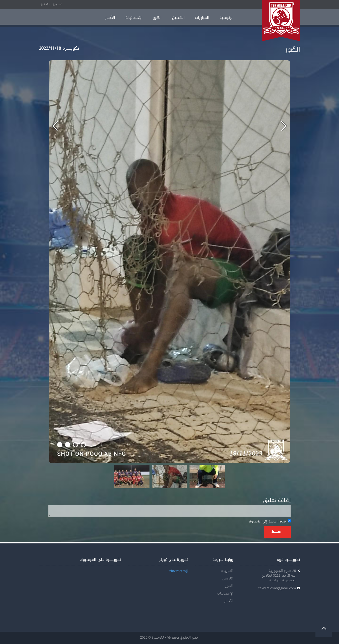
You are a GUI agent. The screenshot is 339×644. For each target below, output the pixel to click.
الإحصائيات (134, 18)
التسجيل (57, 4)
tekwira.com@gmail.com (277, 588)
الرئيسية (227, 18)
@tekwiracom (178, 571)
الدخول (44, 4)
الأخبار (110, 18)
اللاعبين (178, 18)
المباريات (202, 18)
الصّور (157, 18)
